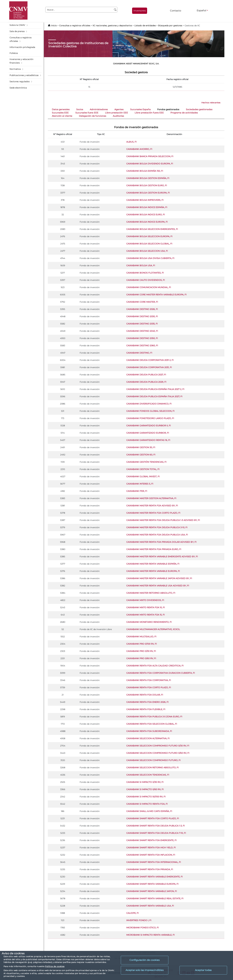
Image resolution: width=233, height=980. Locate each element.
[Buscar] (115, 10)
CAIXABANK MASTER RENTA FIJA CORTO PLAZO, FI (153, 513)
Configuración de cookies (145, 960)
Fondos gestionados (168, 109)
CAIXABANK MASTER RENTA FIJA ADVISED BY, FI (152, 506)
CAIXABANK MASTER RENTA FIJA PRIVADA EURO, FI (154, 549)
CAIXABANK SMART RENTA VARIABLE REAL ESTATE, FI (155, 898)
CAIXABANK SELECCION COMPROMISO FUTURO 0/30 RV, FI (158, 746)
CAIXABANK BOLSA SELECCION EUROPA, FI (149, 236)
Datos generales (61, 109)
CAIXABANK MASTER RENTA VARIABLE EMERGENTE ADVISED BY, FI (162, 557)
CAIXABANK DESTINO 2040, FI (142, 331)
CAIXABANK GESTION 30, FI (141, 447)
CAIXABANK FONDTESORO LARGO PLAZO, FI (150, 418)
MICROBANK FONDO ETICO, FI (143, 928)
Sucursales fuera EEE (87, 113)
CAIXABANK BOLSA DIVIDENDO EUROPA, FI (150, 164)
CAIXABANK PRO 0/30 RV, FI (141, 651)
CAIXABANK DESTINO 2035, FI (142, 324)
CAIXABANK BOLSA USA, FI (141, 265)
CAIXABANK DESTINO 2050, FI (142, 338)
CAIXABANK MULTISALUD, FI (141, 637)
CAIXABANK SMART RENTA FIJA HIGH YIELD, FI (151, 848)
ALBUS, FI (131, 142)
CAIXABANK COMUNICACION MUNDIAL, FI (149, 287)
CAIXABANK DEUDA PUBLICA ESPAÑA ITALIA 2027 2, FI (155, 389)
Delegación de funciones (93, 116)
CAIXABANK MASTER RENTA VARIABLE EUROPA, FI (153, 571)
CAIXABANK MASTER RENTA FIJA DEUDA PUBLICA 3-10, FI (157, 527)
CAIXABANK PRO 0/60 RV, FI (141, 658)
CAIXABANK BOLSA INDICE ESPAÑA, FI (147, 207)
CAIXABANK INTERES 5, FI (140, 484)
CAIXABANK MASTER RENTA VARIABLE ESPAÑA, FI (153, 564)
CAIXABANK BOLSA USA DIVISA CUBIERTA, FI (150, 258)
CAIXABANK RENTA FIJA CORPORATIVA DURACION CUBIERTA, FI (161, 673)
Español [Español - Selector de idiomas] (201, 10)
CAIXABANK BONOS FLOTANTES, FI (145, 273)
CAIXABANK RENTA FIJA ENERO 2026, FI (147, 702)
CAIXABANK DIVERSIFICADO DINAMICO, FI (149, 404)
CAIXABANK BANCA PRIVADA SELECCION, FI (150, 156)
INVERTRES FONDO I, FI (139, 920)
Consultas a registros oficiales (75, 26)
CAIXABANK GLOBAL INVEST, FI (143, 476)
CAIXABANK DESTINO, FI (139, 353)
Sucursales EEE (60, 113)
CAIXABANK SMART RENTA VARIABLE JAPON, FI (152, 891)
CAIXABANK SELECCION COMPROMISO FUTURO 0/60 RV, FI (158, 753)
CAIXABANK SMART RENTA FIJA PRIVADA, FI (150, 869)
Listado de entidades (145, 26)
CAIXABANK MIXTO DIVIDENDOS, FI (145, 600)
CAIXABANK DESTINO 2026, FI (142, 309)
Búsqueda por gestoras (170, 26)
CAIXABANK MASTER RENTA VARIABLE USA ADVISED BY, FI (158, 586)
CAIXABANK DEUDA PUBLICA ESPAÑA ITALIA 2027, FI (154, 396)
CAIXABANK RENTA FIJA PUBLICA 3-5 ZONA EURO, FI (154, 717)
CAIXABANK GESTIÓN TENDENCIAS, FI (146, 462)
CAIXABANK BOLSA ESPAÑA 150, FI (145, 171)
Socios (80, 109)
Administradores (99, 109)
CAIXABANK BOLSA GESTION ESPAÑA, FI (148, 178)
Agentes (119, 109)
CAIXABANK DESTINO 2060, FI (142, 346)
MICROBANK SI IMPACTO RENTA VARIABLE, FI (150, 935)
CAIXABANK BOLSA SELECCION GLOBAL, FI (149, 244)
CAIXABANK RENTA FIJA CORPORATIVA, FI (149, 680)
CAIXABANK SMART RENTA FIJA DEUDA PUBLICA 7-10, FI (156, 833)
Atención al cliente (62, 116)
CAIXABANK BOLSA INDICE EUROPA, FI (147, 222)
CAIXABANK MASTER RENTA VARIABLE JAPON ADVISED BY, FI (159, 578)
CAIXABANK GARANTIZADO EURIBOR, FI (148, 433)
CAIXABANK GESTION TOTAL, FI (143, 469)
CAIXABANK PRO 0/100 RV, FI (142, 644)
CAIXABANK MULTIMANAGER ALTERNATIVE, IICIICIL (153, 629)
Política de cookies (55, 966)
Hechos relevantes (211, 103)
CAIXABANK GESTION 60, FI (141, 455)
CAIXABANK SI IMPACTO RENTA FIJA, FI (147, 804)
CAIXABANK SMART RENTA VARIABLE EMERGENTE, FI (154, 877)
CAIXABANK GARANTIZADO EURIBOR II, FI (149, 426)
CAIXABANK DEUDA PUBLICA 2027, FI (146, 375)
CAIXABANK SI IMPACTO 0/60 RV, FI (145, 789)
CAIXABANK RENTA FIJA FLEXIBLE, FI (146, 709)
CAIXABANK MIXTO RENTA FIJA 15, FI (145, 615)
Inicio (54, 26)
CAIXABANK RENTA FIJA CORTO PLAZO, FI (149, 687)
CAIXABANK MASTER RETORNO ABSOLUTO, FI (151, 593)
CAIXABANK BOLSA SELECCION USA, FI (147, 251)
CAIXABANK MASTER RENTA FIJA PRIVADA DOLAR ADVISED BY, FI (161, 542)
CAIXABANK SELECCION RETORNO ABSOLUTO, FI (152, 768)
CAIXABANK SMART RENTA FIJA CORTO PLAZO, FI (153, 818)
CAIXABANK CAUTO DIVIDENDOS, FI (146, 280)
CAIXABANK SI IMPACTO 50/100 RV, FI (146, 797)
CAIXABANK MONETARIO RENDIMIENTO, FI (149, 622)
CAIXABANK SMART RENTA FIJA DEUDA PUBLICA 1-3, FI (156, 826)
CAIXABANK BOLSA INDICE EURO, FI (146, 215)
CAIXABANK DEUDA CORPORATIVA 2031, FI (149, 367)
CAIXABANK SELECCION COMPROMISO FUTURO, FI (153, 760)
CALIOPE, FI (132, 913)
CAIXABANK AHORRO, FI (139, 149)
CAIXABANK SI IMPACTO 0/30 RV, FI (145, 782)
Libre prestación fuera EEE (149, 113)
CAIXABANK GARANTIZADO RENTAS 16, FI (148, 440)
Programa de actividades (184, 113)
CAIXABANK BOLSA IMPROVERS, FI (145, 200)
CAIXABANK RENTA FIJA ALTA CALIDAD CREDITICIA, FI (155, 666)
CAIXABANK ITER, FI (137, 491)
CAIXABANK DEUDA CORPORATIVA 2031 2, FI (150, 360)
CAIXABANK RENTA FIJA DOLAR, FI (145, 695)
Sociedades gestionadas (199, 109)
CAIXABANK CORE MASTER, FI (142, 302)
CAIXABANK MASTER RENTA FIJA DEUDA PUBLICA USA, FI (157, 535)
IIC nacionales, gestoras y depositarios (112, 26)
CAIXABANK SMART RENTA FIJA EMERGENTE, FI (151, 840)
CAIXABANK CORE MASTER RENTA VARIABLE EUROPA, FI (156, 295)
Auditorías (118, 116)
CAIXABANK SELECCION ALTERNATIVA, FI (148, 738)
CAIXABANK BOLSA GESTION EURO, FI (147, 185)
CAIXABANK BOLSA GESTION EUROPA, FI (148, 193)
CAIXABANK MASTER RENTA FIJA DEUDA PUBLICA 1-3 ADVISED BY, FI (163, 520)
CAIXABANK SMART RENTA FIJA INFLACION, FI (151, 855)
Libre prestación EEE (116, 113)
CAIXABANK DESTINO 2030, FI (142, 316)
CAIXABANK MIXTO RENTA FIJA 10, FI (146, 607)
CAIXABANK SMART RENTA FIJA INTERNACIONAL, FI (154, 862)
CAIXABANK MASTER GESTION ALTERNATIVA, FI (151, 498)
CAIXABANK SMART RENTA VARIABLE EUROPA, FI (152, 884)
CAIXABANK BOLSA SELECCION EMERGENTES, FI (152, 229)
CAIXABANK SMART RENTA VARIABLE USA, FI (150, 906)
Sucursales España (140, 109)
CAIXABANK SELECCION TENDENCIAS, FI (148, 775)
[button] (25, 25)
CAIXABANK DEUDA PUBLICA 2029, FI (146, 382)
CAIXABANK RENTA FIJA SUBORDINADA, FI (149, 731)
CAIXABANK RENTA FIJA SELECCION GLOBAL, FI (152, 724)
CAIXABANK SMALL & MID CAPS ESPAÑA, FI (149, 811)
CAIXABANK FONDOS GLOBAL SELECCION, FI (150, 411)
